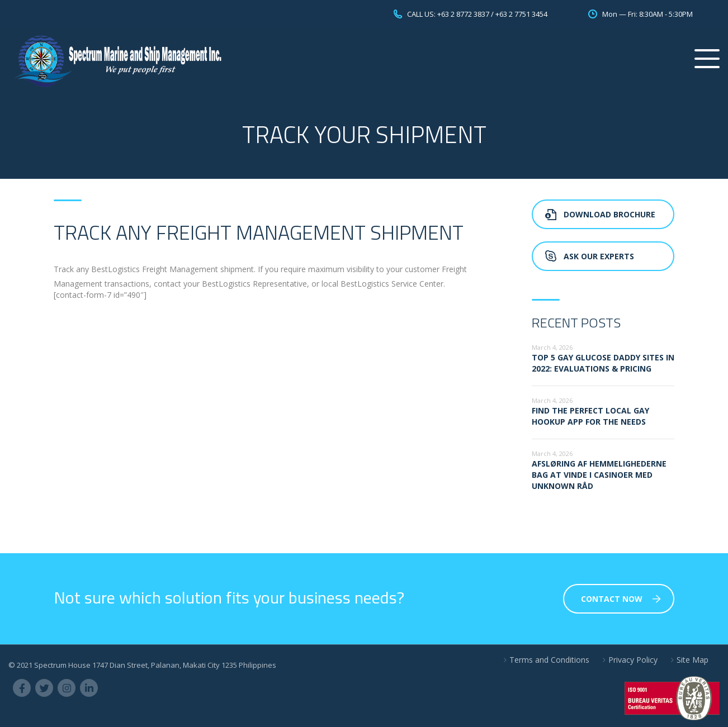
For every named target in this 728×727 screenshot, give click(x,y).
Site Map (692, 660)
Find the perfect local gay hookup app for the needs (590, 416)
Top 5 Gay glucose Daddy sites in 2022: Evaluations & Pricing (603, 363)
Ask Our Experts (590, 256)
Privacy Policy (633, 660)
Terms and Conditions (549, 660)
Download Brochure (600, 214)
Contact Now (621, 599)
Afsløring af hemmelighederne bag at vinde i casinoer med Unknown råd (599, 475)
